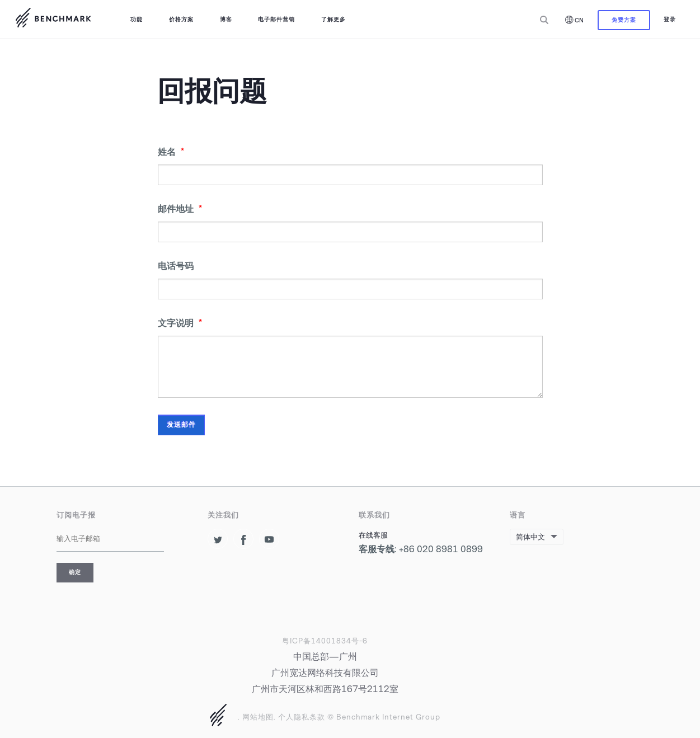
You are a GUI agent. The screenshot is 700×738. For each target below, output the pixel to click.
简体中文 (530, 537)
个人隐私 (294, 717)
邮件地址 (180, 209)
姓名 (171, 152)
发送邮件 (181, 425)
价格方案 (181, 19)
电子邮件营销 (276, 19)
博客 (226, 19)
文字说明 (180, 323)
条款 (317, 717)
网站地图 (258, 717)
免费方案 (624, 20)
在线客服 (373, 535)
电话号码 (176, 266)
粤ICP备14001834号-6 (325, 641)
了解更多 (333, 19)
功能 (137, 19)
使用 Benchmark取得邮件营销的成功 (53, 20)
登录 (670, 19)
